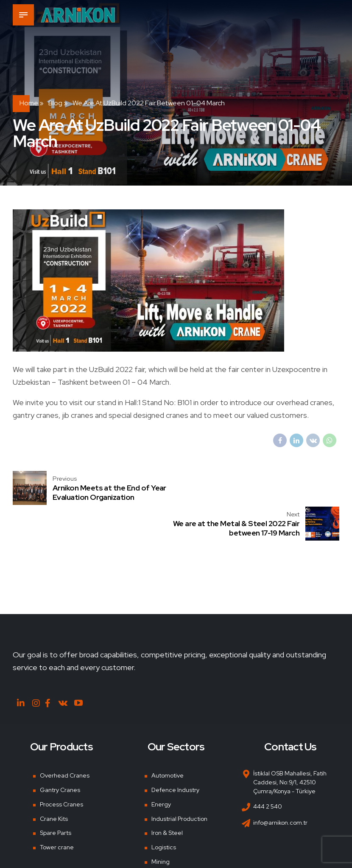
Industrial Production (179, 783)
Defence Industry (175, 755)
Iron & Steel (167, 798)
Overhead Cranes (65, 741)
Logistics (164, 812)
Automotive (168, 741)
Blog (55, 103)
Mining (161, 826)
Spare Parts (56, 798)
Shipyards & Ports (175, 841)
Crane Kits (54, 783)
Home (29, 103)
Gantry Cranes (60, 755)
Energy (161, 769)
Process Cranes (61, 769)
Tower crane (57, 812)
